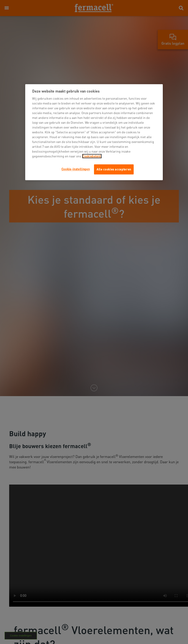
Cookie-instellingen (76, 169)
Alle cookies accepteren (114, 169)
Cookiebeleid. (92, 156)
